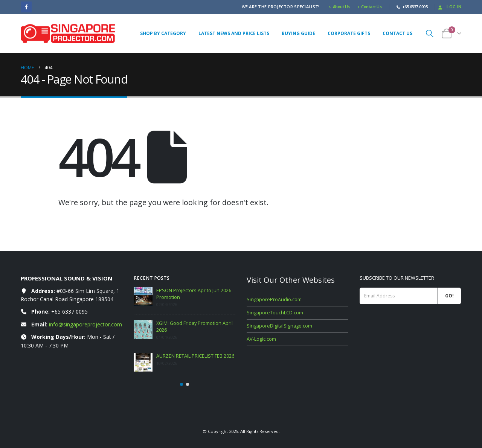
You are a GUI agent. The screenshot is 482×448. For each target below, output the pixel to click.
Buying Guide (298, 33)
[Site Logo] (68, 34)
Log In (449, 7)
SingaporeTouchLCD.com (275, 313)
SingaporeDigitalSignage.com (279, 326)
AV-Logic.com (261, 339)
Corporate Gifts (349, 33)
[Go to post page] (143, 297)
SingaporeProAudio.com (274, 299)
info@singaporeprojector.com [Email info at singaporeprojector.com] (85, 324)
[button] (430, 33)
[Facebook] (26, 7)
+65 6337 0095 (69, 312)
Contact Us (370, 7)
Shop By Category (163, 33)
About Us (339, 7)
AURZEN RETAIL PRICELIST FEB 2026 (195, 356)
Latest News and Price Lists (234, 33)
